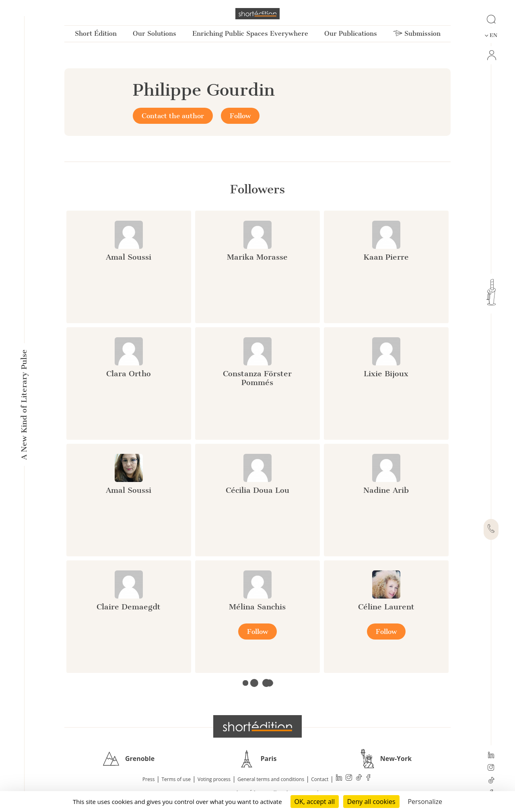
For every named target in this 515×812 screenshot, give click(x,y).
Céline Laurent (386, 607)
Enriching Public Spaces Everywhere (250, 34)
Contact (320, 779)
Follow (240, 116)
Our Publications (351, 34)
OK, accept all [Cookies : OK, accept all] (315, 802)
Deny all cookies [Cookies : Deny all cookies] (371, 802)
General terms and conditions (271, 779)
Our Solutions (154, 34)
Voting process (214, 779)
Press (148, 779)
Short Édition (96, 34)
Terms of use (176, 779)
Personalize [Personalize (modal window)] (425, 802)
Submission (417, 34)
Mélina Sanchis (257, 607)
